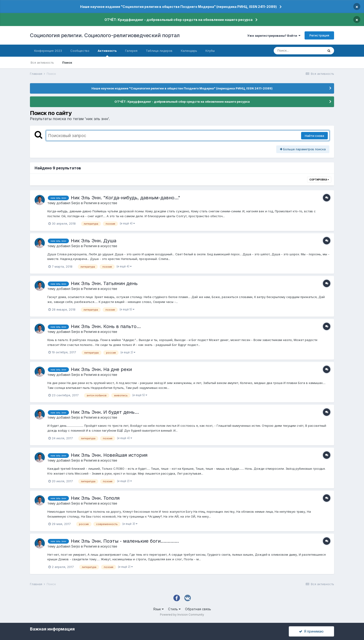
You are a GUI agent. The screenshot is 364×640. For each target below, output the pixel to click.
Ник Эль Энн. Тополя (95, 498)
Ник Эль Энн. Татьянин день (104, 283)
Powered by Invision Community (182, 615)
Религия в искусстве (101, 203)
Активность (107, 53)
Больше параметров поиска (303, 149)
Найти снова (314, 136)
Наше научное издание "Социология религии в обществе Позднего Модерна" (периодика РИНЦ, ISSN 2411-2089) (178, 7)
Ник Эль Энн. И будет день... (105, 412)
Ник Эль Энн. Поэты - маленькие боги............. (125, 541)
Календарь (189, 51)
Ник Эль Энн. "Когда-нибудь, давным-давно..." (125, 198)
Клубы (210, 51)
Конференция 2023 (48, 51)
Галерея (131, 51)
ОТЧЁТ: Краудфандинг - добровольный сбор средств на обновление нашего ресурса (179, 20)
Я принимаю (311, 631)
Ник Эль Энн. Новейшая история (109, 455)
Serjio (76, 203)
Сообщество (80, 51)
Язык (158, 609)
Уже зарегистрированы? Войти (274, 36)
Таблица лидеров (159, 51)
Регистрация (319, 35)
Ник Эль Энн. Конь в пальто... (106, 326)
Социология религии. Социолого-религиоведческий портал (105, 35)
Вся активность (42, 62)
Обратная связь (198, 609)
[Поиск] (299, 51)
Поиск (67, 62)
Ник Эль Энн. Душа (94, 241)
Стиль (174, 609)
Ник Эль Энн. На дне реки (101, 369)
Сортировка (319, 180)
